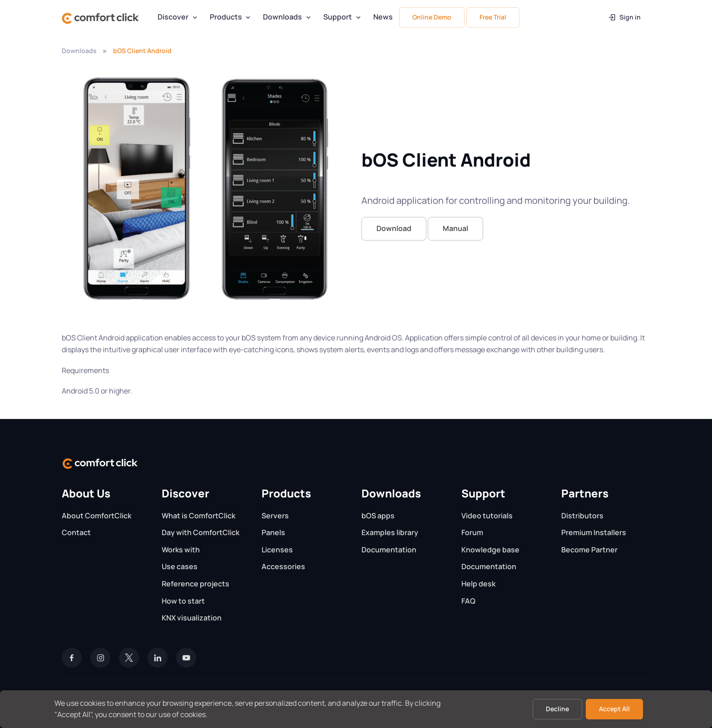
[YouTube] (186, 658)
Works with (181, 550)
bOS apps (378, 516)
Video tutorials (487, 516)
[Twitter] (129, 658)
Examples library (390, 532)
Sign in (624, 17)
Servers (275, 516)
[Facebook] (72, 658)
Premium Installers (594, 532)
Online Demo (432, 17)
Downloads (282, 17)
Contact (76, 532)
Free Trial (493, 17)
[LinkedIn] (158, 658)
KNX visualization (192, 618)
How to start (183, 601)
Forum (472, 532)
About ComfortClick (96, 516)
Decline (557, 709)
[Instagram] (100, 658)
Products (226, 17)
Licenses (277, 550)
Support (338, 17)
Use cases (180, 566)
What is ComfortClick (198, 516)
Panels (273, 532)
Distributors (582, 516)
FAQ (468, 601)
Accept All (614, 709)
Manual (455, 228)
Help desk (478, 584)
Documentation (389, 550)
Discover (173, 17)
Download (394, 228)
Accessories (283, 566)
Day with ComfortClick (200, 532)
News (383, 17)
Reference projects (195, 584)
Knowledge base (490, 550)
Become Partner (589, 550)
